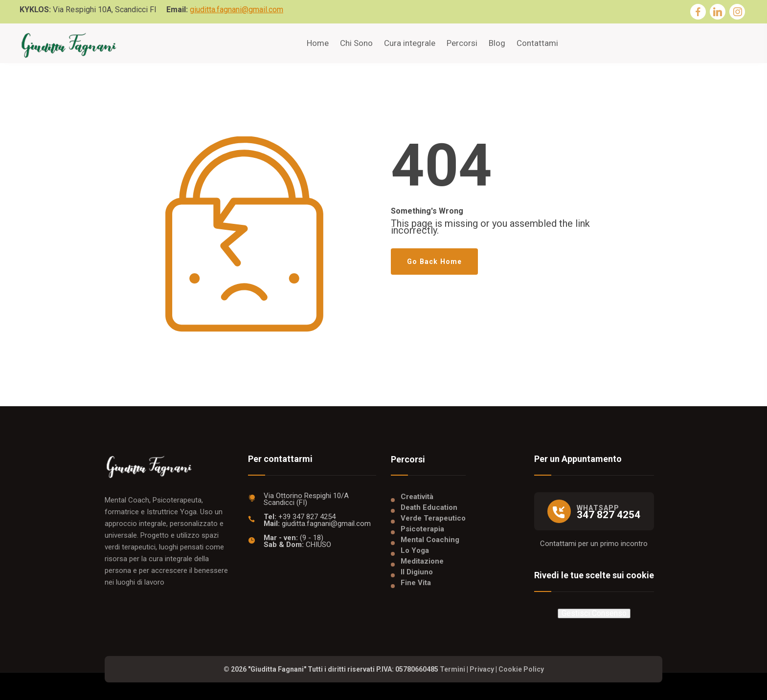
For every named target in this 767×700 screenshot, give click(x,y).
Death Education (429, 507)
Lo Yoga (415, 550)
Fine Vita (416, 583)
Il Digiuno (417, 572)
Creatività (417, 497)
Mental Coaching (430, 540)
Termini (452, 669)
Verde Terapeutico (433, 518)
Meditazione (422, 561)
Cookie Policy (521, 669)
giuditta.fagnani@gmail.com (237, 10)
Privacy (482, 669)
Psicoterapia (422, 529)
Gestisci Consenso (594, 613)
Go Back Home (434, 262)
